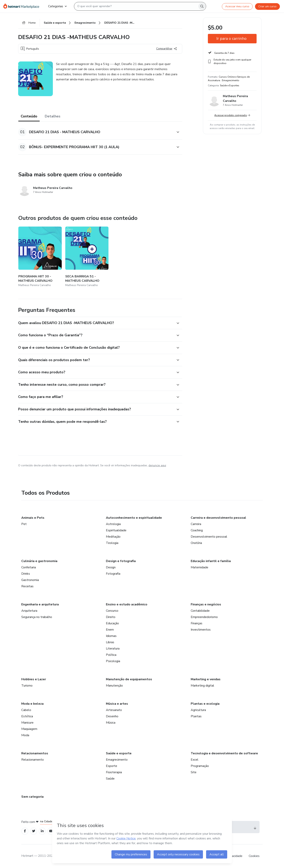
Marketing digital (202, 686)
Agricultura (198, 710)
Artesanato (114, 710)
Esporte (112, 766)
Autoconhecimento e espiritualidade (134, 518)
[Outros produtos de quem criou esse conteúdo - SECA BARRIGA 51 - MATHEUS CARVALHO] (87, 257)
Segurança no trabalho (37, 617)
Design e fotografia (121, 561)
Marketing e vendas (206, 679)
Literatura (113, 649)
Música (111, 723)
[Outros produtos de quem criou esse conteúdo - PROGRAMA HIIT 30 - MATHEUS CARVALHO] (40, 257)
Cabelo (26, 710)
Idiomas (111, 636)
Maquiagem (29, 729)
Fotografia (113, 574)
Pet (24, 524)
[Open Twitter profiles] (34, 831)
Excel (195, 760)
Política (111, 655)
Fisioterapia (114, 772)
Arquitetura (29, 611)
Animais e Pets (33, 518)
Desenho (112, 716)
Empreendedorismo (204, 617)
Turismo (27, 686)
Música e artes (117, 704)
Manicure (27, 723)
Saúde (110, 779)
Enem (110, 630)
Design (111, 567)
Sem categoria (32, 797)
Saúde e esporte (119, 753)
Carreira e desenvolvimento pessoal (218, 518)
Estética (27, 716)
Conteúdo (29, 116)
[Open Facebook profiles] (25, 831)
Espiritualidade (116, 530)
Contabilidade (200, 611)
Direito (111, 617)
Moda (25, 735)
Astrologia (113, 524)
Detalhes (53, 116)
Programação (200, 766)
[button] (96, 132)
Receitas (27, 586)
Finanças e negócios (206, 604)
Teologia (112, 543)
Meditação (113, 537)
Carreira (196, 524)
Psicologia (113, 661)
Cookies (254, 856)
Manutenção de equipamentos (129, 679)
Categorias (57, 6)
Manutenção (114, 686)
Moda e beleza (32, 704)
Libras (110, 642)
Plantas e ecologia (205, 704)
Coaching (197, 530)
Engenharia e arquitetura (40, 604)
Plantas (196, 716)
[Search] (202, 6)
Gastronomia (30, 580)
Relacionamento (33, 760)
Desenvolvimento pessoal (209, 537)
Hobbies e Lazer (34, 679)
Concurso (112, 611)
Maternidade (199, 567)
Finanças (197, 623)
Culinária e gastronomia (39, 561)
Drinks (26, 574)
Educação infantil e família (211, 561)
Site (194, 772)
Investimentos (201, 630)
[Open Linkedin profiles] (42, 831)
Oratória (196, 543)
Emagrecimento (117, 760)
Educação (112, 623)
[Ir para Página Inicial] (23, 6)
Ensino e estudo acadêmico (127, 604)
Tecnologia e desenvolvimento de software (224, 753)
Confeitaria (29, 567)
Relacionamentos (35, 753)
